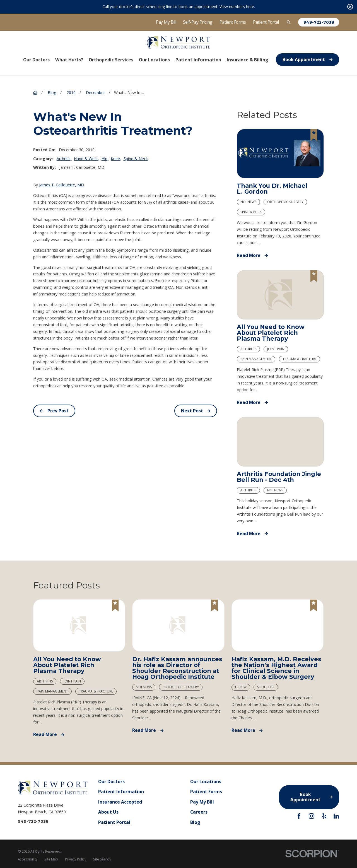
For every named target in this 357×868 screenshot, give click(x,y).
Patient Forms (233, 22)
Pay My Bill (166, 22)
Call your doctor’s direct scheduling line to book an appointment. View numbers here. (179, 7)
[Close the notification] (350, 7)
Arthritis (64, 159)
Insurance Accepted (120, 802)
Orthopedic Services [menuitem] (111, 60)
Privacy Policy (76, 859)
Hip (104, 159)
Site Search (102, 859)
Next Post (196, 411)
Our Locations (206, 782)
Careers (199, 812)
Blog (195, 822)
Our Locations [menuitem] (154, 60)
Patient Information (121, 792)
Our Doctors (111, 782)
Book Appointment (307, 59)
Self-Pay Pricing (198, 22)
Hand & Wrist (86, 159)
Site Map (51, 859)
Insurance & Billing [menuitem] (248, 60)
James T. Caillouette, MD (61, 185)
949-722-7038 (319, 22)
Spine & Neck (136, 159)
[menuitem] (28, 859)
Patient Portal (266, 22)
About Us (108, 812)
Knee (115, 159)
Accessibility (28, 859)
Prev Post (54, 411)
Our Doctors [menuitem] (36, 60)
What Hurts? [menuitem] (69, 60)
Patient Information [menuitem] (198, 60)
